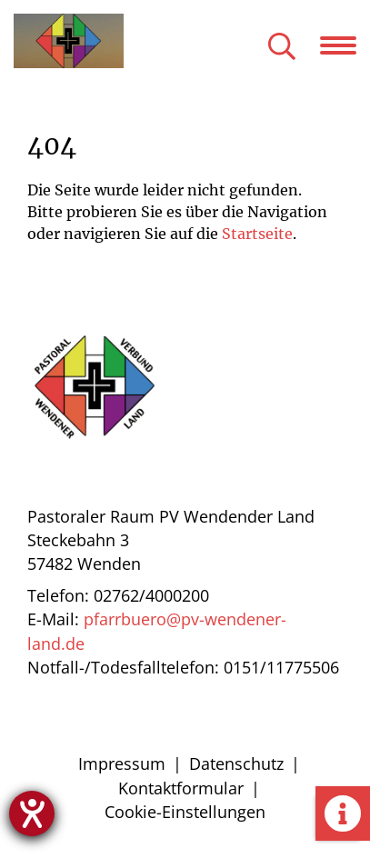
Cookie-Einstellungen (185, 812)
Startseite (257, 234)
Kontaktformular (181, 788)
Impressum (122, 763)
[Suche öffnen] (282, 48)
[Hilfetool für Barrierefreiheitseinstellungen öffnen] (32, 813)
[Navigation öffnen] (345, 45)
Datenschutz (236, 763)
